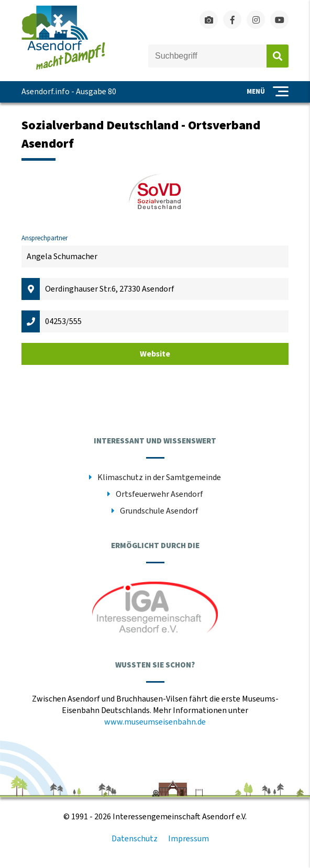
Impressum (189, 839)
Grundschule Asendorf (159, 511)
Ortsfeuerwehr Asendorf (159, 494)
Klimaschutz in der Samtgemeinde (159, 477)
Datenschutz (135, 839)
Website (155, 354)
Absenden (278, 56)
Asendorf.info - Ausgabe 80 (69, 92)
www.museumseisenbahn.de (155, 722)
